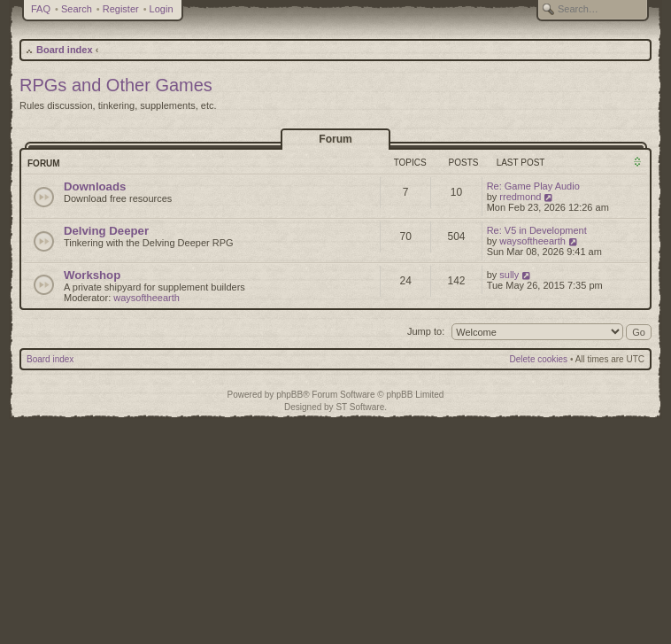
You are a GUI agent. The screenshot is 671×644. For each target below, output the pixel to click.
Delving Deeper (106, 231)
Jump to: (426, 331)
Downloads (95, 186)
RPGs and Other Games (116, 85)
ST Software (360, 407)
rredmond (520, 197)
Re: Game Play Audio (533, 186)
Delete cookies (539, 359)
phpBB (289, 395)
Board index (65, 50)
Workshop (92, 275)
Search (77, 9)
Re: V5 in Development (537, 230)
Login (162, 9)
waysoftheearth (532, 241)
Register (121, 9)
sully (509, 275)
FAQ (41, 9)
